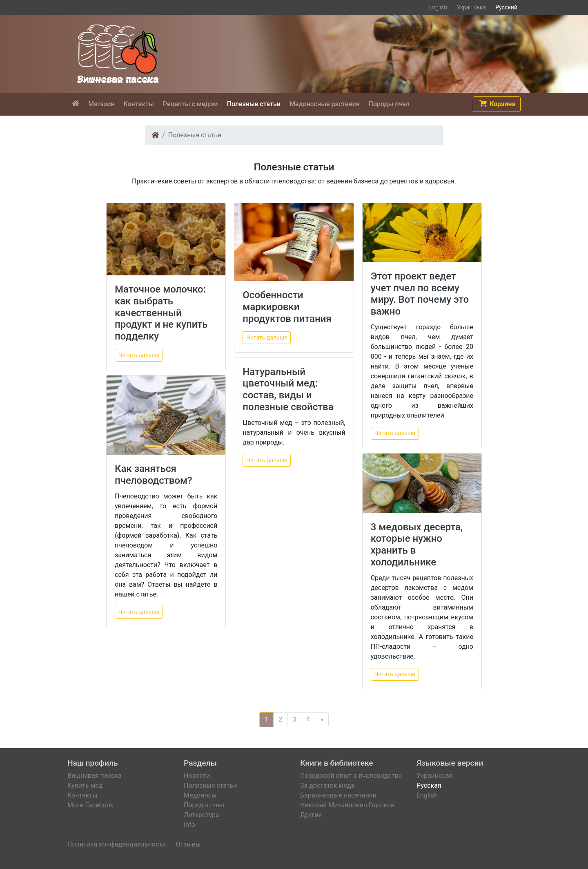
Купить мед (85, 785)
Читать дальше (139, 355)
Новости (197, 776)
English (438, 7)
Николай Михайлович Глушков (347, 805)
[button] (497, 104)
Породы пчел (204, 805)
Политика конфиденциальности (117, 844)
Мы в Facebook (90, 805)
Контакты (82, 795)
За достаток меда (327, 785)
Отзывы (188, 844)
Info (189, 825)
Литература (202, 815)
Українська (471, 7)
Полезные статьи (210, 785)
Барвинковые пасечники (338, 795)
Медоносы (200, 795)
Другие (311, 815)
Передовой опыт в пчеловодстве (351, 776)
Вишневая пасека (95, 776)
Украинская (435, 776)
